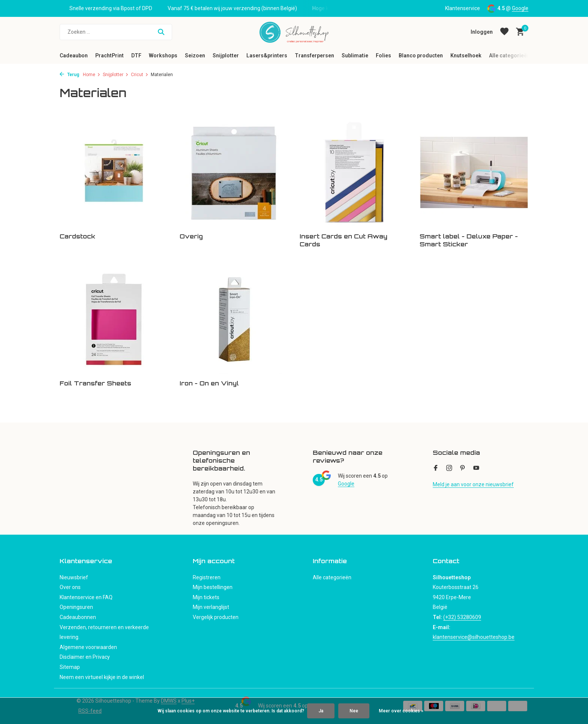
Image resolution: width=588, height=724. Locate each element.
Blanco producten (421, 55)
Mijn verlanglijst (211, 607)
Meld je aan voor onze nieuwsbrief (473, 484)
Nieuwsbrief (74, 577)
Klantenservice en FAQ (86, 597)
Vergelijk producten (216, 617)
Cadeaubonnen (78, 617)
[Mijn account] (482, 32)
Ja (321, 711)
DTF (136, 55)
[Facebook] (436, 469)
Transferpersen (314, 55)
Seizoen (195, 55)
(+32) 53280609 (462, 617)
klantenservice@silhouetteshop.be (474, 637)
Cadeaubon (74, 55)
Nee (354, 711)
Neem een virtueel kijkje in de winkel (102, 677)
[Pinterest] (463, 469)
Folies (383, 55)
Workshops (163, 55)
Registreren (207, 577)
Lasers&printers (267, 55)
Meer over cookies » (401, 711)
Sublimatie (355, 55)
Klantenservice (463, 8)
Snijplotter (226, 55)
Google (520, 8)
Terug (69, 75)
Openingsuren (76, 607)
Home (92, 75)
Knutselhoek (466, 55)
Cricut (140, 75)
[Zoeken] (116, 32)
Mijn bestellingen (213, 587)
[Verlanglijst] (504, 32)
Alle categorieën (509, 55)
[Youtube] (476, 469)
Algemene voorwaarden (88, 647)
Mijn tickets (206, 597)
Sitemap (70, 667)
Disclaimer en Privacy (85, 657)
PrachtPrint (109, 55)
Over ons (70, 587)
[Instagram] (449, 469)
